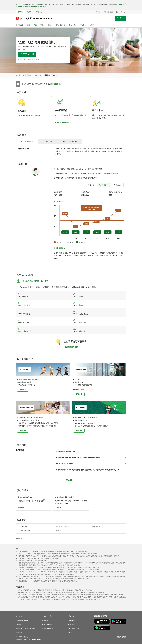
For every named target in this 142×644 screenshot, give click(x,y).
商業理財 (29, 12)
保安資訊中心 (47, 616)
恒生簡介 (19, 616)
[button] (125, 12)
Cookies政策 (29, 6)
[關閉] (125, 4)
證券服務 (38, 75)
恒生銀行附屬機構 (22, 620)
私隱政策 (21, 6)
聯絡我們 (19, 624)
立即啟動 (21, 507)
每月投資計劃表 (59, 248)
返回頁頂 (19, 539)
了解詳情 (58, 507)
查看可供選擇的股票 (62, 123)
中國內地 (97, 12)
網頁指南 (19, 633)
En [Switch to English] (117, 12)
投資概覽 (28, 75)
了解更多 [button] (23, 390)
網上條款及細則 (74, 629)
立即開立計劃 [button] (27, 54)
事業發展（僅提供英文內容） (26, 629)
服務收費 (45, 620)
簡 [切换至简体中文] (121, 12)
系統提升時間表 (48, 629)
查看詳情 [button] (79, 394)
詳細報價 (79, 287)
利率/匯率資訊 (47, 624)
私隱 (70, 633)
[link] (36, 639)
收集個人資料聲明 (40, 6)
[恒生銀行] (36, 18)
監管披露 (72, 624)
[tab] (27, 142)
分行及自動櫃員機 (108, 12)
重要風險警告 (55, 84)
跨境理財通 (39, 12)
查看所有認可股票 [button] (71, 347)
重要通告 (72, 620)
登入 (122, 18)
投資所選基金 (39, 418)
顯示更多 (69, 480)
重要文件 (72, 616)
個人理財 (20, 12)
